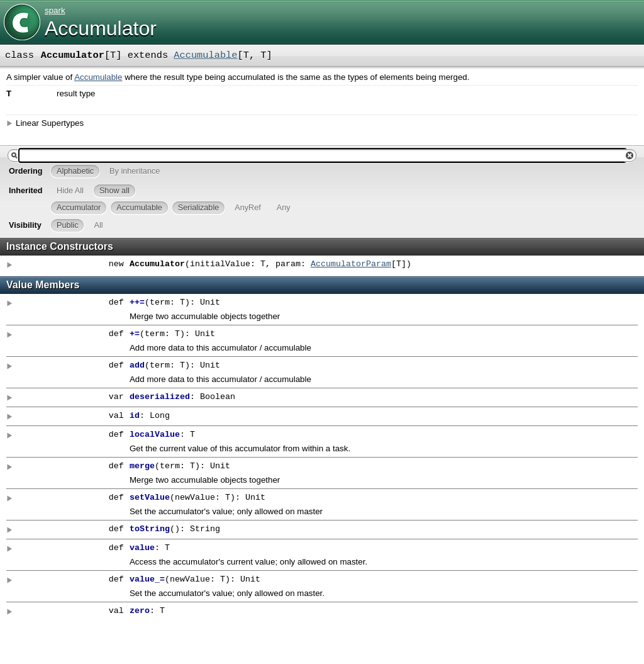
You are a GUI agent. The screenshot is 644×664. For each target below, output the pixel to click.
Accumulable (205, 55)
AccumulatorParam (351, 264)
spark (55, 10)
